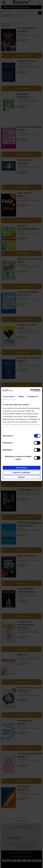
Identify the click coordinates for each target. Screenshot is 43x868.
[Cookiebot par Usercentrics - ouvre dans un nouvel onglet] (31, 390)
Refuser (22, 477)
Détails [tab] (21, 396)
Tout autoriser (22, 468)
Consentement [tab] (9, 396)
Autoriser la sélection (21, 472)
